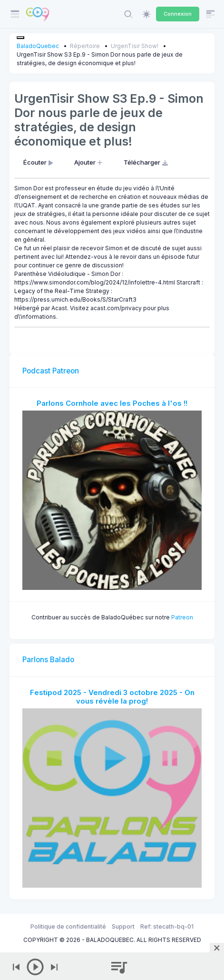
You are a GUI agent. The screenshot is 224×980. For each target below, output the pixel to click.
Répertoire (85, 46)
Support (123, 926)
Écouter (39, 162)
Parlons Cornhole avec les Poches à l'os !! (112, 403)
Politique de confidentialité (68, 926)
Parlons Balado (48, 660)
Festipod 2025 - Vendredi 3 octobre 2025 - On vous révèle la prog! (112, 697)
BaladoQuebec (38, 46)
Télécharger (147, 162)
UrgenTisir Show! (135, 46)
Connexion (178, 14)
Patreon (182, 617)
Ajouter (89, 162)
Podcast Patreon (51, 371)
